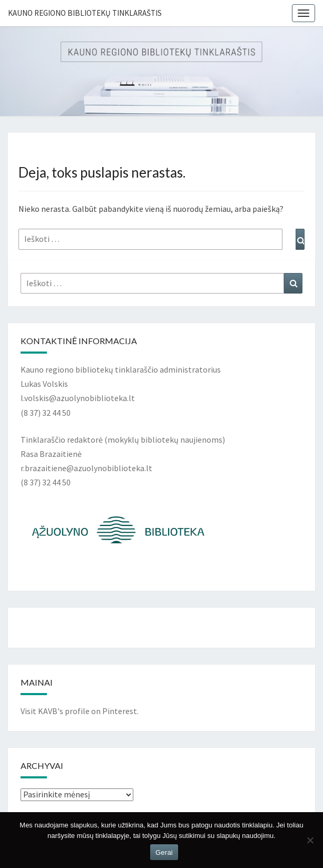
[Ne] (310, 840)
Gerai (164, 852)
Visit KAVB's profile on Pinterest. (80, 711)
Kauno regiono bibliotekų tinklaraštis (85, 13)
